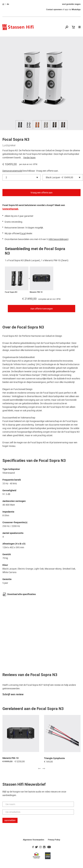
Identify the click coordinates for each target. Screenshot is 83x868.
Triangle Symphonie (54, 758)
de (8, 4)
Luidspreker (9, 145)
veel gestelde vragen (71, 4)
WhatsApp (76, 10)
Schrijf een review (13, 695)
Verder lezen (29, 158)
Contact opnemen (54, 10)
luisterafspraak (10, 209)
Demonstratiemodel (12, 171)
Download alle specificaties (22, 594)
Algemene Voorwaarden (34, 840)
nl (3, 4)
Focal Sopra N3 (11, 292)
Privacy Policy (54, 840)
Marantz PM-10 (36, 292)
